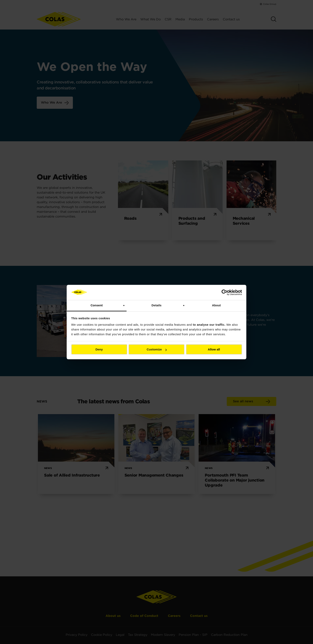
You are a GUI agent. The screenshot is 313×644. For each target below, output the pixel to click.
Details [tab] (156, 305)
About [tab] (216, 305)
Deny (99, 350)
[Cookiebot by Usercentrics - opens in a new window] (224, 292)
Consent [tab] (97, 305)
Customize (157, 350)
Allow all (214, 350)
